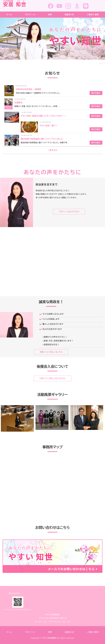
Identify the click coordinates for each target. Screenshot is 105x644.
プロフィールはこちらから (69, 212)
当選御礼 (18, 103)
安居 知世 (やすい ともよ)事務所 (20, 5)
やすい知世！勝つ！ (49, 126)
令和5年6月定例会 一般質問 (28, 89)
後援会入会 (69, 15)
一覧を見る (53, 150)
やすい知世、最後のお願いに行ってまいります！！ (43, 116)
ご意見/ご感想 (93, 632)
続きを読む (96, 93)
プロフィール (30, 15)
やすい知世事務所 (49, 638)
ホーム (9, 15)
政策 (50, 15)
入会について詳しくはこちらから (52, 378)
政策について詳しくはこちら (51, 352)
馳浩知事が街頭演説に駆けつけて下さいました (42, 139)
